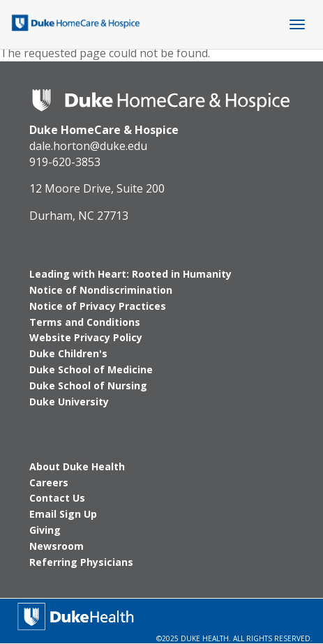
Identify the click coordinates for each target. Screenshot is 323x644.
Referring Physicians (81, 562)
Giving (45, 530)
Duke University (69, 402)
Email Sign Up (63, 514)
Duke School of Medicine (91, 369)
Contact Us (57, 498)
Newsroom (57, 546)
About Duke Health (77, 466)
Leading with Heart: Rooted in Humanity (130, 274)
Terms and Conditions (85, 322)
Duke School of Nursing (88, 385)
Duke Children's (68, 353)
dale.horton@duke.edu (88, 146)
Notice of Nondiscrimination (101, 290)
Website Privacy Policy (86, 337)
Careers (49, 482)
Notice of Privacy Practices (98, 306)
